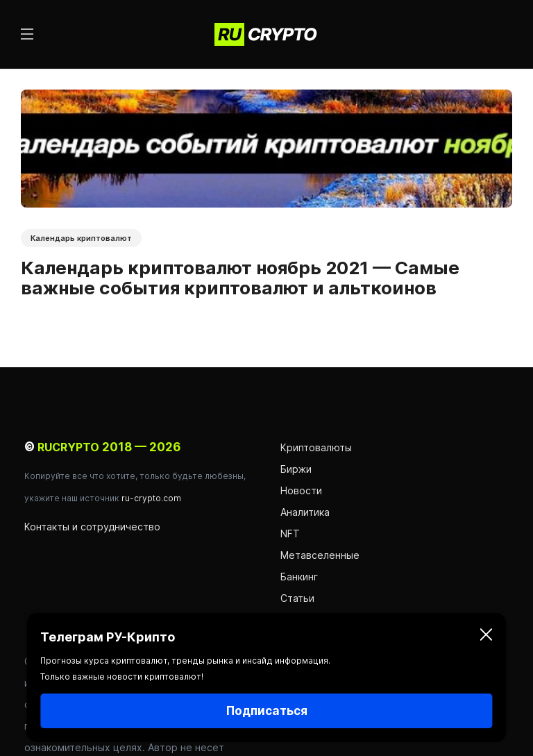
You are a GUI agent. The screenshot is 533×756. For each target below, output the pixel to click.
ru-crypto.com (151, 498)
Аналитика (305, 512)
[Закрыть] (487, 637)
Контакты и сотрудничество (92, 527)
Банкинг (299, 577)
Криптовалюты (316, 447)
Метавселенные (320, 555)
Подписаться (267, 711)
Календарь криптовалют (81, 238)
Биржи (296, 469)
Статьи (297, 598)
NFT (290, 534)
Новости (303, 490)
